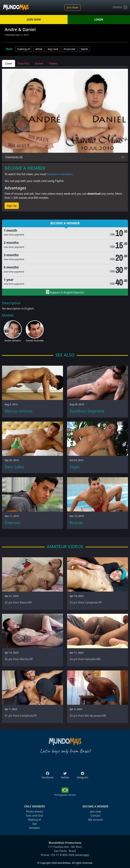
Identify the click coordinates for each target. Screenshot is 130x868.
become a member (60, 174)
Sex (35, 824)
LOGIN (99, 20)
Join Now (72, 7)
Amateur (34, 828)
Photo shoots (34, 811)
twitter (65, 776)
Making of (34, 820)
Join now (95, 811)
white (39, 49)
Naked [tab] (39, 63)
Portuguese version (65, 795)
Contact (95, 816)
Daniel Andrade (35, 340)
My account (95, 820)
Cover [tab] (9, 63)
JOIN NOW (34, 20)
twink (84, 49)
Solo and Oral (34, 816)
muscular (70, 49)
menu (120, 7)
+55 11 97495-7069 (62, 855)
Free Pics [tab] (24, 63)
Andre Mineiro (13, 340)
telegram (82, 776)
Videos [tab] (53, 63)
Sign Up (12, 206)
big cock (53, 49)
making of (24, 49)
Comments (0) (14, 157)
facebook (48, 776)
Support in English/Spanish (65, 292)
